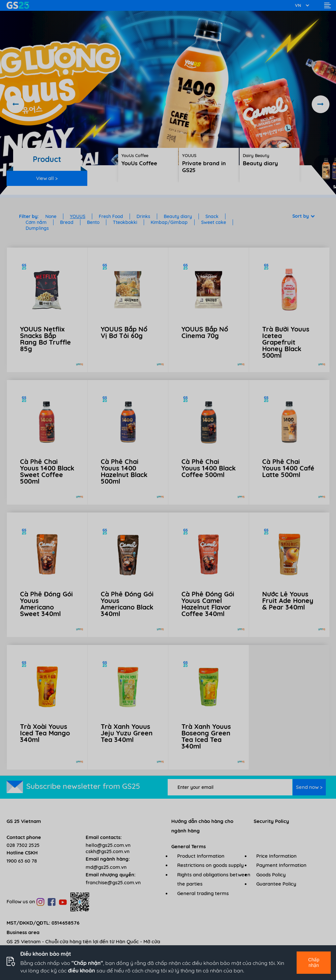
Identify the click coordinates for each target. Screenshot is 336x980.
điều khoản (82, 970)
